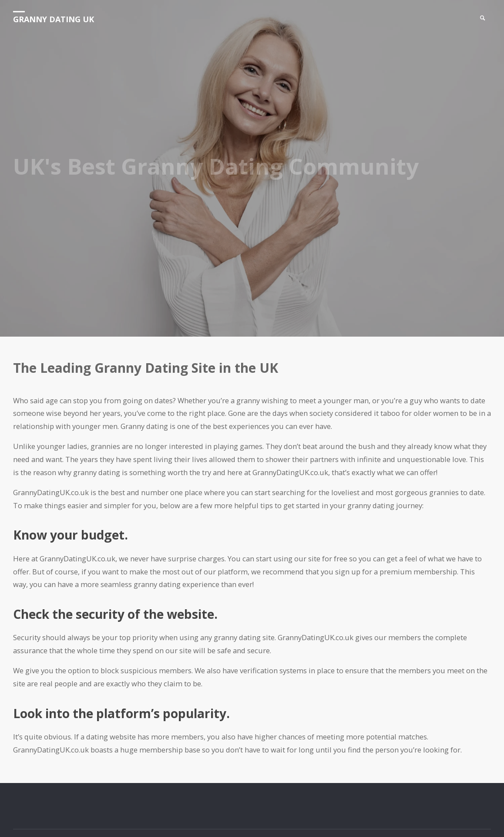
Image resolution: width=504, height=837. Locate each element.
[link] (483, 19)
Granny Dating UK (54, 19)
